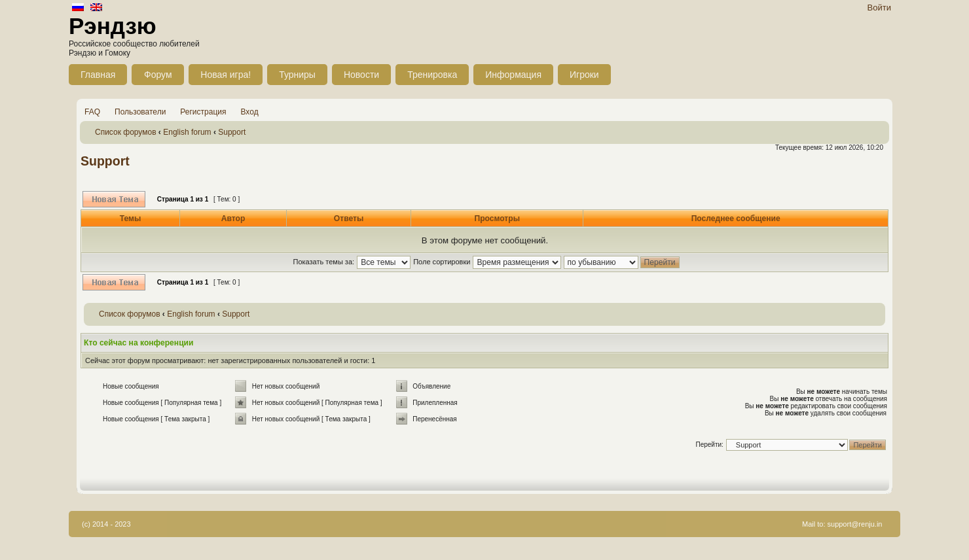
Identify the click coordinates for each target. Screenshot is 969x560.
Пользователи (140, 112)
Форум (158, 75)
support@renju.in (855, 524)
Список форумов (126, 132)
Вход (250, 112)
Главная (98, 75)
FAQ (92, 112)
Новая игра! (226, 75)
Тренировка (432, 75)
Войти (879, 8)
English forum (187, 132)
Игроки (584, 75)
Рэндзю (113, 26)
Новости (361, 75)
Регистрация (203, 112)
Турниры (297, 75)
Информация (513, 75)
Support (232, 132)
